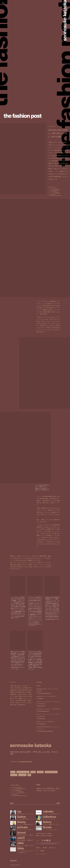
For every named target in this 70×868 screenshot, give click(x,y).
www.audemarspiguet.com (45, 693)
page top (13, 860)
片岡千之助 (14, 775)
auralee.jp (41, 698)
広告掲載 (45, 848)
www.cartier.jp (42, 706)
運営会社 (38, 848)
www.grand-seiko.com (44, 711)
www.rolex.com (42, 724)
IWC (29, 775)
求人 (37, 851)
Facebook (47, 840)
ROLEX (33, 772)
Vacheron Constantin (23, 772)
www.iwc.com (42, 718)
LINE (50, 840)
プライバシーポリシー (41, 854)
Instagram (43, 840)
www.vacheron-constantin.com (46, 731)
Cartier (13, 772)
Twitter (45, 840)
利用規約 (42, 851)
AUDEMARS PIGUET (51, 772)
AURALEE (40, 772)
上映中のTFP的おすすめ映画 (43, 834)
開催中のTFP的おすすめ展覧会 (44, 836)
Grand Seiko (22, 775)
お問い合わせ (52, 848)
